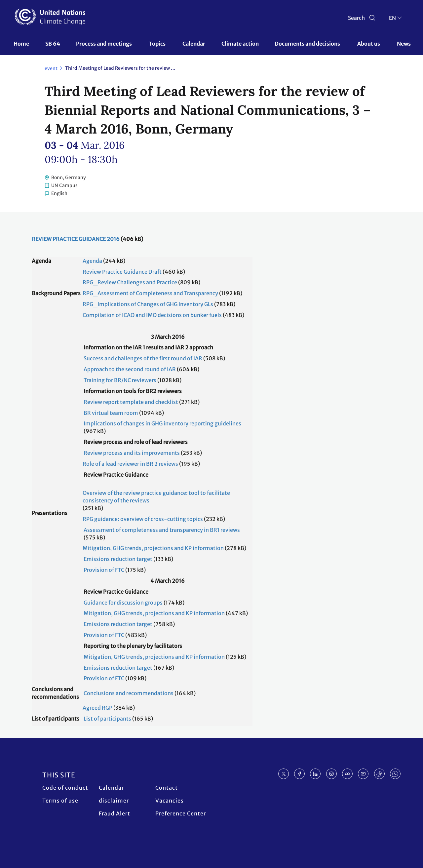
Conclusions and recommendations (129, 693)
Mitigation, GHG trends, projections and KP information (153, 548)
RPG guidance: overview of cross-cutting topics (143, 519)
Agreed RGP (97, 708)
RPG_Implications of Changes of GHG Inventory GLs (148, 304)
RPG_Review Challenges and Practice (130, 282)
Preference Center (181, 813)
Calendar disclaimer (114, 794)
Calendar (194, 44)
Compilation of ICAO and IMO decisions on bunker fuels (152, 315)
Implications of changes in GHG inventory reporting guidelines (162, 423)
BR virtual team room (111, 413)
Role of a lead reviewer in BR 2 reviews (130, 464)
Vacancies (170, 801)
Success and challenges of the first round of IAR (143, 358)
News (404, 44)
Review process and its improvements (132, 453)
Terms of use (60, 801)
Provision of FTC (104, 570)
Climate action (240, 44)
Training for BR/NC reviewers (120, 380)
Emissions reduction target (118, 559)
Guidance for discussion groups (123, 603)
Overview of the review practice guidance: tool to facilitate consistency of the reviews (156, 497)
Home (21, 44)
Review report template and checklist (131, 402)
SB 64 (53, 44)
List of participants (107, 719)
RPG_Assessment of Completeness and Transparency (150, 293)
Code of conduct (65, 788)
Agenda (92, 261)
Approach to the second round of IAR (130, 369)
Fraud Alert (115, 813)
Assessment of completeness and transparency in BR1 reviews (162, 530)
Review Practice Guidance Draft (122, 272)
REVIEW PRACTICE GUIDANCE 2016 (76, 239)
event (51, 68)
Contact (167, 788)
